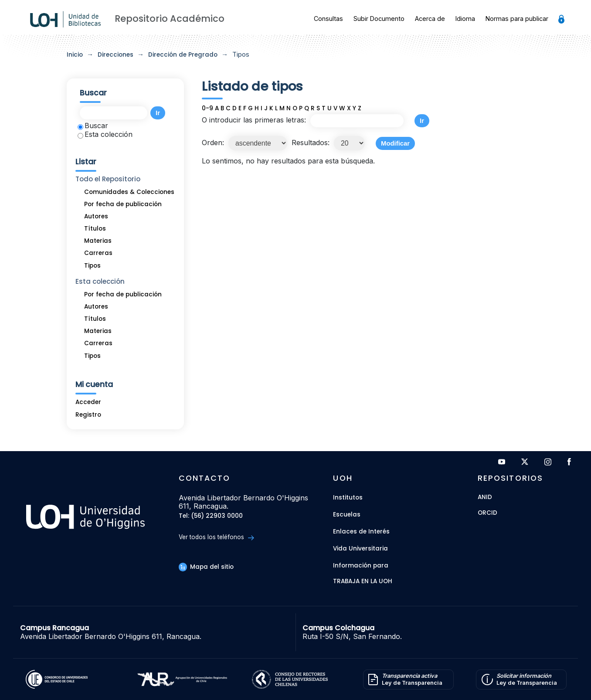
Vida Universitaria (360, 549)
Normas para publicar (517, 19)
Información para (361, 566)
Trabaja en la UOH (363, 582)
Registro (88, 415)
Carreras (98, 253)
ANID (485, 498)
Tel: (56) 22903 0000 (211, 516)
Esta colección (105, 134)
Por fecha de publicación (123, 204)
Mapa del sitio (206, 567)
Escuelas (347, 515)
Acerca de (430, 19)
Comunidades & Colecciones (129, 192)
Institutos (348, 498)
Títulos (95, 229)
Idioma (465, 19)
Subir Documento (379, 19)
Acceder (88, 402)
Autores (96, 216)
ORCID (487, 513)
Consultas (328, 19)
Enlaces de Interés (361, 532)
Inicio (75, 55)
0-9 (207, 108)
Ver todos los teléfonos (216, 537)
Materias (98, 241)
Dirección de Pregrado (183, 55)
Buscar (93, 126)
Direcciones (115, 55)
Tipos (92, 266)
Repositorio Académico (170, 19)
